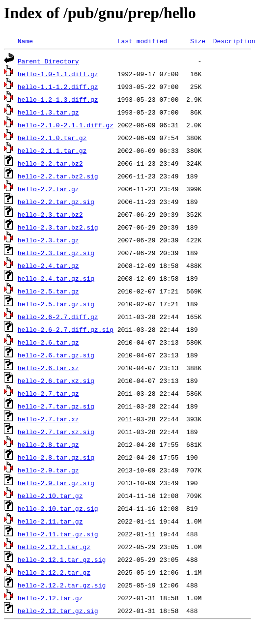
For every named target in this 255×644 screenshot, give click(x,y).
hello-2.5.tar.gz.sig (56, 304)
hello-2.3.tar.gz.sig (56, 253)
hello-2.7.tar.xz (48, 419)
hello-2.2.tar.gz (48, 189)
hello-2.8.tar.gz (48, 444)
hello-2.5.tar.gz (48, 291)
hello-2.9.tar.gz (48, 470)
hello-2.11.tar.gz (50, 521)
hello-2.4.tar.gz (48, 265)
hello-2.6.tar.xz (48, 368)
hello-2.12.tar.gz (50, 598)
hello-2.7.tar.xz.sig (56, 432)
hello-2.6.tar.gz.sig (56, 355)
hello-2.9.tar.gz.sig (56, 483)
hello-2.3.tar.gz (48, 240)
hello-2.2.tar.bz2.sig (58, 176)
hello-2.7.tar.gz (48, 393)
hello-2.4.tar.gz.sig (56, 278)
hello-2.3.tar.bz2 (50, 214)
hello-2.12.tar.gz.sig (58, 611)
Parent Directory (48, 61)
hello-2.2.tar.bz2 (50, 163)
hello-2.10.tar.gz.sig (58, 508)
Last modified (142, 41)
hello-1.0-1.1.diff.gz (58, 74)
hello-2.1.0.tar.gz (52, 138)
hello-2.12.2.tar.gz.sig (62, 585)
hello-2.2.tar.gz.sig (56, 202)
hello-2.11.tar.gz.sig (58, 534)
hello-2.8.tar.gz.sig (56, 457)
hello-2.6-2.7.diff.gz (58, 317)
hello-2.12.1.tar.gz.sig (62, 559)
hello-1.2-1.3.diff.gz (58, 99)
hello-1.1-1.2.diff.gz (58, 87)
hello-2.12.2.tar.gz (54, 572)
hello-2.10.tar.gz (50, 496)
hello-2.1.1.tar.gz (52, 150)
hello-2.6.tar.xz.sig (56, 381)
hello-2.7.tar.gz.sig (56, 406)
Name (25, 41)
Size (198, 41)
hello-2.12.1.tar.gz (54, 547)
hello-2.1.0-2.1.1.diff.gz (66, 125)
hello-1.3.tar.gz (48, 112)
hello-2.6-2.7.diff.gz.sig (66, 329)
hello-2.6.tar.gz (48, 342)
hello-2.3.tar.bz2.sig (58, 227)
